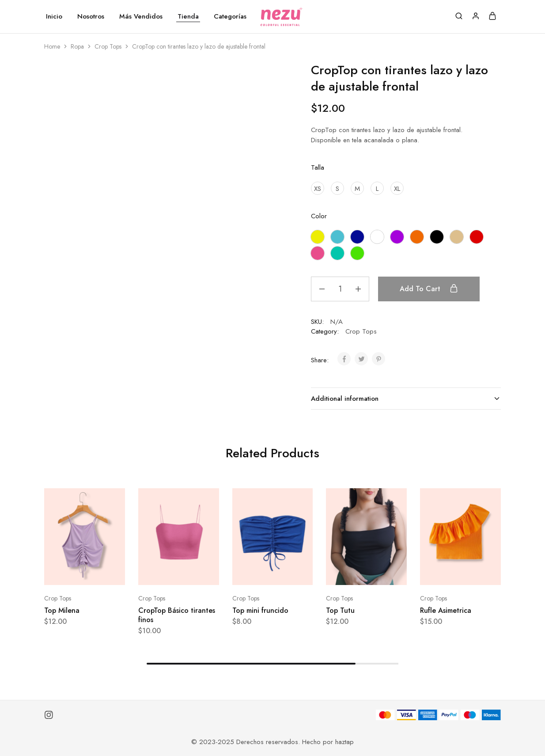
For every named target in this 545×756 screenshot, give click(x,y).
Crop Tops (108, 46)
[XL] (397, 188)
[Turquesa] (337, 253)
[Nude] (457, 237)
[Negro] (437, 237)
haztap (344, 742)
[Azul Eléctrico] (357, 237)
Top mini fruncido (260, 610)
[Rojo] (477, 237)
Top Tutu (340, 610)
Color (319, 216)
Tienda (188, 17)
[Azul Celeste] (337, 237)
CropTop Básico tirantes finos (177, 615)
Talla (318, 167)
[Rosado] (318, 253)
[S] (337, 188)
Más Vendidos (141, 17)
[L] (377, 188)
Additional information (406, 399)
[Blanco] (377, 237)
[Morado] (397, 237)
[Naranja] (417, 237)
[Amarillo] (318, 237)
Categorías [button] (230, 17)
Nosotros (91, 17)
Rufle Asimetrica (446, 610)
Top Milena (62, 610)
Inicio (54, 17)
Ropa (77, 46)
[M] (357, 188)
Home (52, 46)
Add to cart (429, 289)
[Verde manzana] (357, 253)
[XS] (318, 188)
